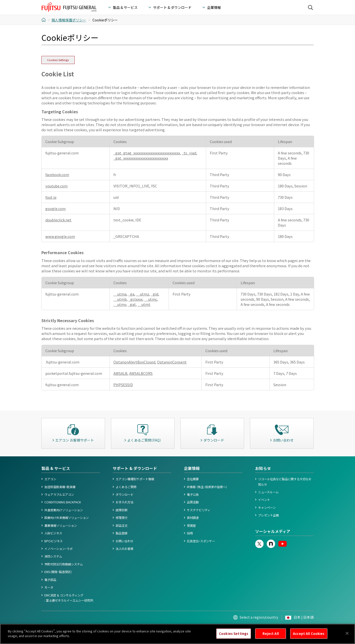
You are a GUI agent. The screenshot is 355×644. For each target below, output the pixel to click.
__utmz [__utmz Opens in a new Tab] (143, 294)
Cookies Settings (58, 60)
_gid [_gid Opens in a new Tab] (155, 294)
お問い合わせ (124, 541)
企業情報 (192, 468)
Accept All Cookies (309, 638)
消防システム (53, 556)
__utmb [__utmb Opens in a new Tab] (120, 299)
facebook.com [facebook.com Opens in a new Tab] (57, 174)
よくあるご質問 (126, 487)
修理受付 (122, 518)
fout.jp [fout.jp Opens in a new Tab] (51, 197)
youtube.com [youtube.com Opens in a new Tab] (56, 186)
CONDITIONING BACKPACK (63, 502)
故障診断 (122, 510)
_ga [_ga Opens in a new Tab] (131, 294)
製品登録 (122, 533)
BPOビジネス (53, 541)
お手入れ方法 (124, 502)
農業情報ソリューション (61, 526)
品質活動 (193, 502)
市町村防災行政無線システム (64, 564)
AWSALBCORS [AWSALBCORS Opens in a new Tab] (141, 373)
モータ (49, 587)
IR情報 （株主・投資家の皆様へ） (207, 487)
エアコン (50, 479)
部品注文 (122, 526)
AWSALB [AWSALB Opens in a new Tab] (120, 373)
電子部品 (50, 580)
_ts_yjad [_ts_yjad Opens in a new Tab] (189, 153)
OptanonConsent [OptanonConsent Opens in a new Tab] (172, 362)
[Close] (347, 638)
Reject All (271, 638)
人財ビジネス (53, 533)
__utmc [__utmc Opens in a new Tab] (151, 299)
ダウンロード (124, 495)
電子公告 (193, 495)
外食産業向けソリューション (64, 510)
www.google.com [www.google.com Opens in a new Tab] (60, 236)
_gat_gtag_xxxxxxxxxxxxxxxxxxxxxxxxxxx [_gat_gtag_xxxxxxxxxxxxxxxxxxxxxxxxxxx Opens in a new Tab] (147, 153)
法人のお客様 (124, 549)
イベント (264, 500)
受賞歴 (191, 526)
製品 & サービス (56, 468)
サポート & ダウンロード (135, 468)
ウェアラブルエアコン (59, 495)
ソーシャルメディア (273, 531)
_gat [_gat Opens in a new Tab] (132, 304)
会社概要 (193, 479)
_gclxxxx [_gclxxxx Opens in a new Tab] (135, 299)
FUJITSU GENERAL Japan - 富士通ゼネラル (69, 7)
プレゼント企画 (268, 515)
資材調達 (193, 518)
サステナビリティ (199, 510)
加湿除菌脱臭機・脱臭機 (60, 487)
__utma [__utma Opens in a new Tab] (120, 294)
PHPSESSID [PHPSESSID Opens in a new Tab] (123, 385)
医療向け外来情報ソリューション (67, 518)
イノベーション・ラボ (58, 549)
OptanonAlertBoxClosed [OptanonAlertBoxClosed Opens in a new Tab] (134, 362)
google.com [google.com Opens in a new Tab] (55, 208)
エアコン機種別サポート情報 (135, 479)
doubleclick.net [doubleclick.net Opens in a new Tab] (58, 220)
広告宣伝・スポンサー (201, 541)
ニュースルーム (268, 492)
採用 (190, 533)
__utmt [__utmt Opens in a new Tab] (144, 304)
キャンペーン (267, 508)
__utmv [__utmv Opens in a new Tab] (120, 304)
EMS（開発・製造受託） (58, 572)
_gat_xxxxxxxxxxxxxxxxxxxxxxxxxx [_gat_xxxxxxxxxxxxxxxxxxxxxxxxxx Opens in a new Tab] (141, 158)
